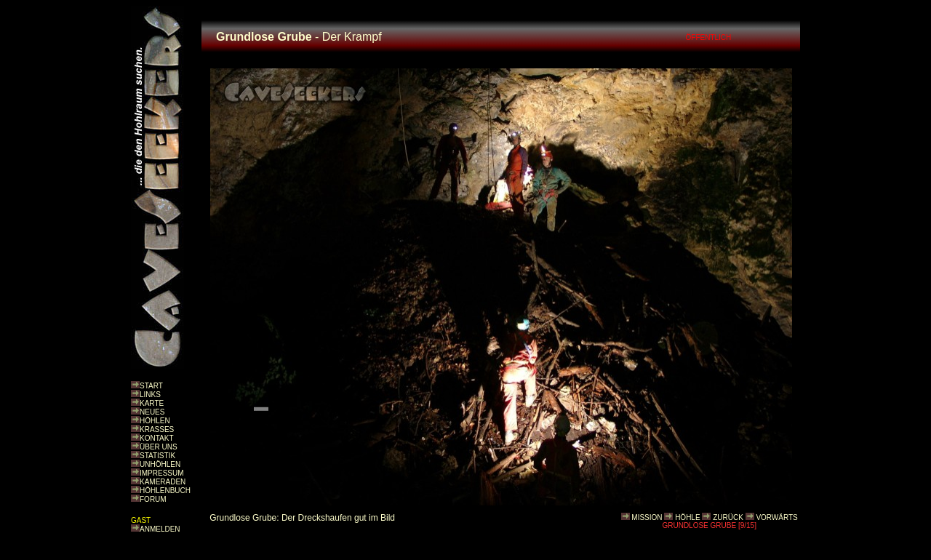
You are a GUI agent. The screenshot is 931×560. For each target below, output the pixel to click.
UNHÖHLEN (160, 464)
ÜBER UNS (159, 447)
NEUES (152, 412)
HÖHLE (687, 517)
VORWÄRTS (776, 517)
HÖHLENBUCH (165, 491)
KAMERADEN (163, 482)
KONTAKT (156, 438)
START (151, 386)
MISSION (647, 517)
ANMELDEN (160, 529)
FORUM (153, 499)
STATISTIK (157, 456)
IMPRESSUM (162, 473)
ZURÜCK (728, 517)
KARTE (152, 403)
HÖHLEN (155, 421)
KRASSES (157, 429)
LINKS (150, 395)
